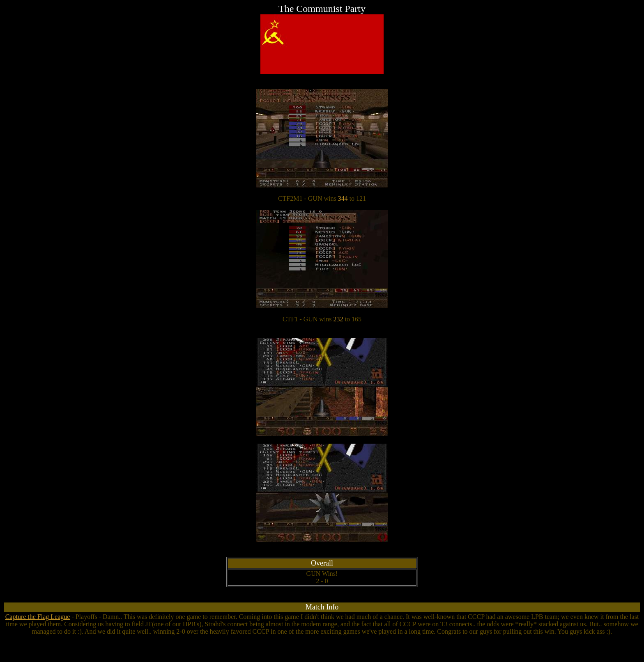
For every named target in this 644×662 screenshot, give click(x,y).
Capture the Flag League (38, 617)
